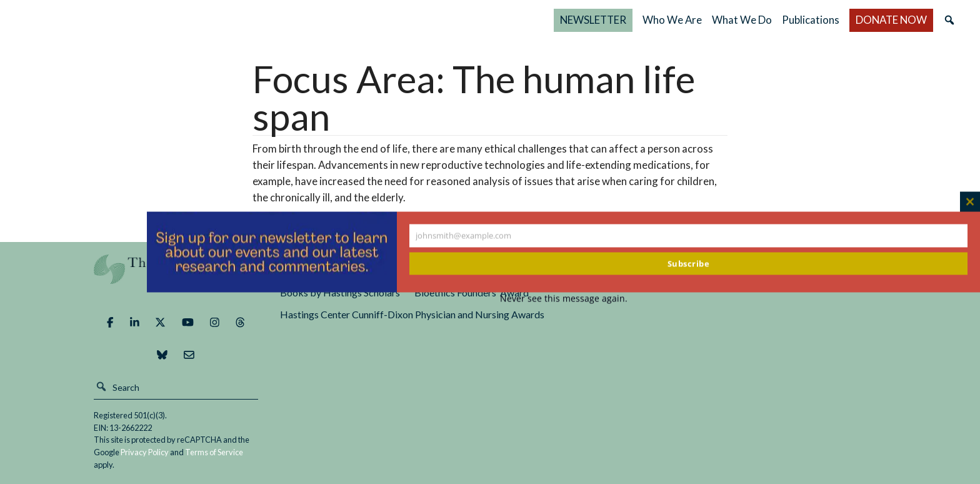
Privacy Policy (145, 452)
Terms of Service (214, 452)
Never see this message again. (564, 299)
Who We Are (672, 20)
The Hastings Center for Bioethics (149, 20)
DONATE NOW (891, 20)
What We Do (742, 20)
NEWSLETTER (593, 20)
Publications (811, 20)
